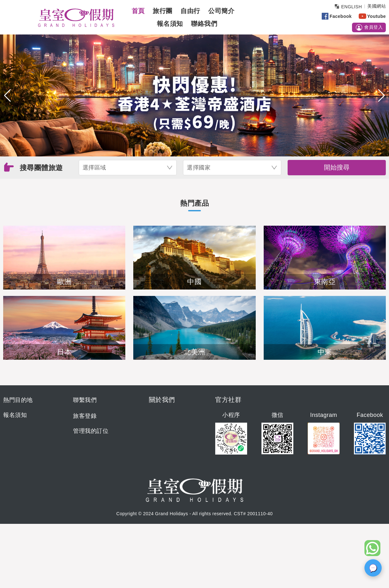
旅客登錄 (85, 416)
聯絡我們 (204, 24)
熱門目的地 (18, 400)
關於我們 (162, 400)
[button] (7, 95)
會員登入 (369, 27)
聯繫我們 (85, 400)
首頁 (138, 11)
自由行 (190, 11)
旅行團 (163, 11)
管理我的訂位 (91, 431)
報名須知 (170, 24)
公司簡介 (221, 11)
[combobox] (128, 168)
